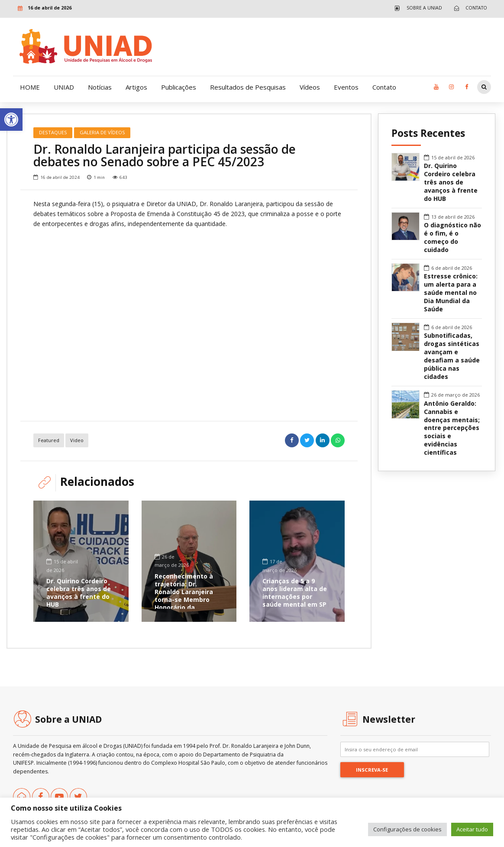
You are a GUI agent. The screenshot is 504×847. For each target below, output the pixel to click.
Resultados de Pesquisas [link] (248, 87)
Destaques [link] (53, 132)
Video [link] (77, 440)
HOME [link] (30, 87)
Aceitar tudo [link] (472, 829)
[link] (11, 120)
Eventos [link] (346, 87)
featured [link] (49, 440)
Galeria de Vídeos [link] (102, 132)
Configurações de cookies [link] (407, 829)
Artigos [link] (136, 87)
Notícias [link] (100, 87)
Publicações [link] (179, 87)
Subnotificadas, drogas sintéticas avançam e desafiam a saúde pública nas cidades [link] (452, 356)
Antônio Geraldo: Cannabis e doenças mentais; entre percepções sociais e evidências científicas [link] (452, 428)
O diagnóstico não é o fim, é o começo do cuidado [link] (452, 238)
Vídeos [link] (310, 87)
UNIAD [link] (64, 87)
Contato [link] (384, 87)
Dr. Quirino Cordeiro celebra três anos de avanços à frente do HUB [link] (79, 593)
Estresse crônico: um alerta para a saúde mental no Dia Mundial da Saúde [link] (451, 293)
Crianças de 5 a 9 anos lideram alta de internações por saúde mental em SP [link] (295, 593)
